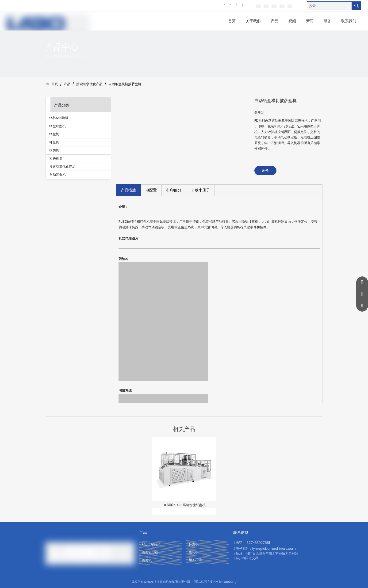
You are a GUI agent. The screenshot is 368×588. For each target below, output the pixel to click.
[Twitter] (237, 6)
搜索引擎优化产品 (62, 167)
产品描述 (128, 190)
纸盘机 (54, 134)
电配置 (151, 190)
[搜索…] (329, 6)
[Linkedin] (231, 6)
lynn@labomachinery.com (274, 549)
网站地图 (200, 582)
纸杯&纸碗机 (59, 118)
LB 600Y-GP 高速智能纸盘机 (184, 505)
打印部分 (174, 190)
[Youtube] (242, 6)
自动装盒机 (57, 175)
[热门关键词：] (356, 6)
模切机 (54, 150)
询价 (265, 170)
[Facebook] (225, 6)
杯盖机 (54, 142)
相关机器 (56, 158)
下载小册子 (200, 190)
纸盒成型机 (57, 126)
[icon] (313, 51)
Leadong (230, 582)
